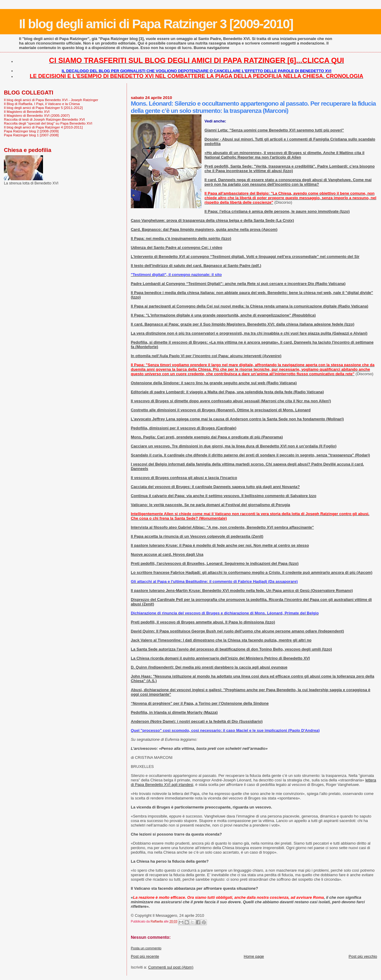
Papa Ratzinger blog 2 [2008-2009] (31, 131)
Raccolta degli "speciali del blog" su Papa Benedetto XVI (48, 123)
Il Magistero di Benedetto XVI (27, 111)
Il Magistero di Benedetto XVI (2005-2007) (37, 115)
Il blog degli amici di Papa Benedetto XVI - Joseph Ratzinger (51, 100)
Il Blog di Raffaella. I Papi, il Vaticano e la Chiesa (42, 104)
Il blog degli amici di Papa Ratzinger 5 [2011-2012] (43, 108)
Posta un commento (146, 948)
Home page (254, 956)
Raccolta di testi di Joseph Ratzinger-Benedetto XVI (44, 119)
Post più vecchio (363, 956)
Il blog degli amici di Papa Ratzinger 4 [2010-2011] (43, 127)
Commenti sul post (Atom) (171, 967)
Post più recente (145, 956)
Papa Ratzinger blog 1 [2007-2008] (31, 135)
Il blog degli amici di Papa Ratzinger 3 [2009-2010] (156, 24)
